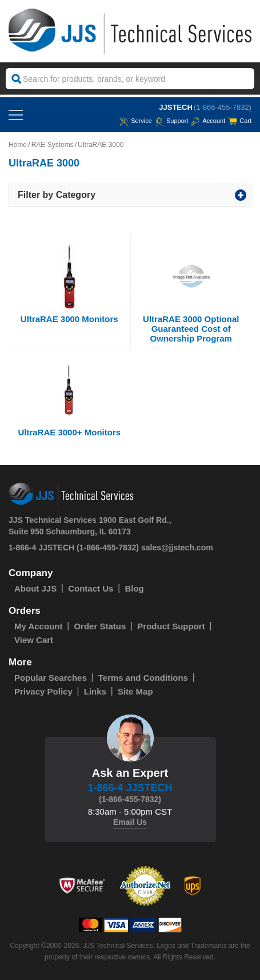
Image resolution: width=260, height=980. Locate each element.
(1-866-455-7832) (223, 107)
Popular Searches (51, 678)
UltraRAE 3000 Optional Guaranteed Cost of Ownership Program (191, 329)
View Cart (34, 640)
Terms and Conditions (143, 678)
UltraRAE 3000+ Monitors (69, 432)
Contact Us (91, 588)
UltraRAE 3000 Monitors (69, 319)
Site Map (135, 691)
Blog (134, 588)
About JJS (35, 588)
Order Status (100, 626)
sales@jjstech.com (177, 547)
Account (208, 121)
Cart (240, 121)
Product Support (171, 626)
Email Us (130, 822)
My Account (38, 626)
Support (172, 121)
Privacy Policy (43, 691)
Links (95, 691)
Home (18, 145)
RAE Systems (53, 145)
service (136, 121)
